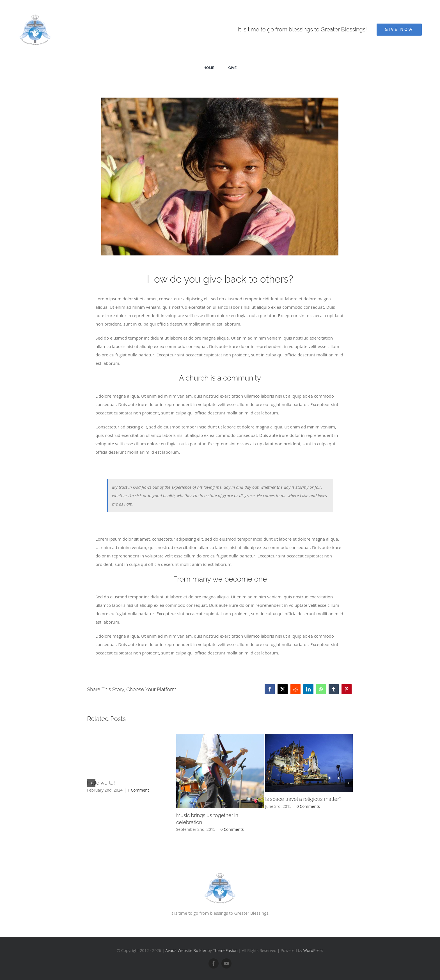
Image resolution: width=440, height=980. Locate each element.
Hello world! (101, 783)
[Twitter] (283, 689)
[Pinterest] (347, 689)
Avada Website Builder (186, 950)
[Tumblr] (334, 689)
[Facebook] (270, 689)
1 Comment (138, 790)
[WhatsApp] (321, 689)
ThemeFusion (225, 950)
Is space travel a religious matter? (303, 799)
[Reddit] (295, 689)
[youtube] (226, 963)
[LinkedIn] (308, 689)
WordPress (313, 950)
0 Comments (232, 829)
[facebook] (214, 963)
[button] (91, 783)
